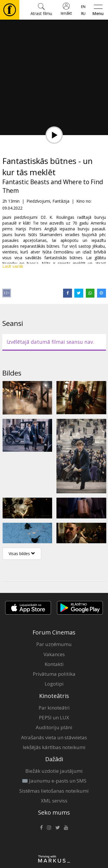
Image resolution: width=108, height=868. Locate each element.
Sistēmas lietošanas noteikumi (54, 791)
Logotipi (54, 684)
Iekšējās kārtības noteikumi (54, 747)
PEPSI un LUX (54, 717)
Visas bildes (22, 554)
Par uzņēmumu (54, 644)
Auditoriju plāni (54, 727)
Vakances (54, 654)
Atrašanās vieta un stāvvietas (54, 737)
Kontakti (54, 664)
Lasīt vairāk (13, 266)
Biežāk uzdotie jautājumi (54, 771)
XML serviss (54, 801)
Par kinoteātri (54, 708)
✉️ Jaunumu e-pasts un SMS (54, 781)
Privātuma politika (54, 674)
